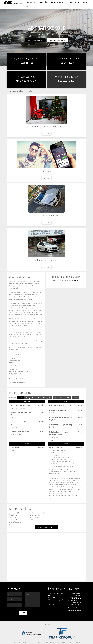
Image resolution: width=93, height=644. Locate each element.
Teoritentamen (61, 643)
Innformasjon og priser (57, 2)
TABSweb (45, 643)
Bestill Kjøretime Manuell (35, 40)
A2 (61, 397)
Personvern (78, 643)
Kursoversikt (43, 2)
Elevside (85, 2)
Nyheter (70, 2)
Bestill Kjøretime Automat (58, 40)
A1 (55, 397)
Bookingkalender (31, 2)
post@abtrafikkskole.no (78, 611)
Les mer (47, 134)
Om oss (77, 2)
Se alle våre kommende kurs (46, 527)
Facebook (76, 280)
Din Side (70, 643)
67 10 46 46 (74, 608)
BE (38, 397)
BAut (21, 397)
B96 (44, 397)
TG (32, 397)
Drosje (75, 397)
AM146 (68, 397)
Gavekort (28, 6)
